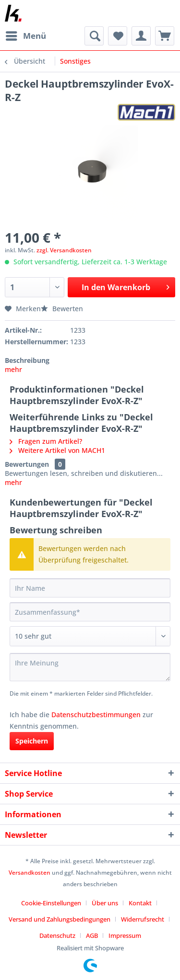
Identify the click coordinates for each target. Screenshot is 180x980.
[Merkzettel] (118, 36)
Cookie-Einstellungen (51, 903)
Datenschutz (57, 935)
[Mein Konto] (141, 36)
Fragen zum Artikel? (46, 441)
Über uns (105, 903)
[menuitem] (25, 36)
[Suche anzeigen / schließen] (94, 36)
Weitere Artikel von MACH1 (57, 450)
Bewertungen (27, 464)
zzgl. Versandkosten (64, 250)
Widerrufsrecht (143, 919)
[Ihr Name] (90, 588)
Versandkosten (30, 873)
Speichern (32, 741)
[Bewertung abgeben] (90, 636)
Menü (26, 35)
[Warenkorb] (165, 36)
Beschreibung (27, 360)
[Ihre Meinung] (90, 667)
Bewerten (62, 309)
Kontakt (140, 903)
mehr (13, 369)
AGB (92, 935)
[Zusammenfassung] (90, 612)
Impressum (125, 935)
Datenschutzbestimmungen (96, 715)
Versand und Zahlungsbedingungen (60, 919)
